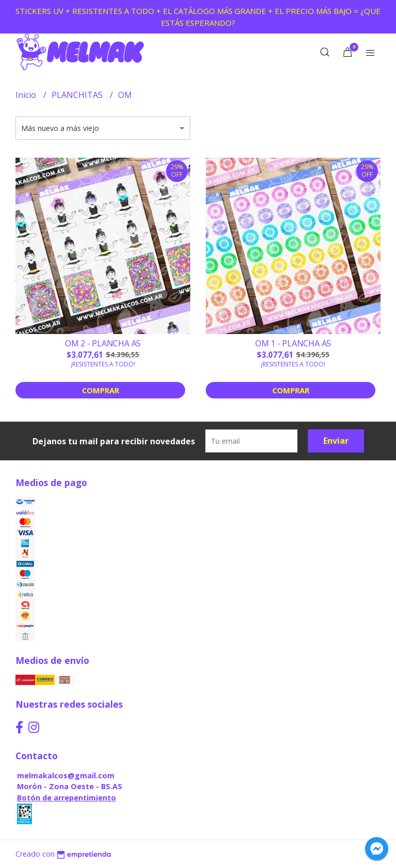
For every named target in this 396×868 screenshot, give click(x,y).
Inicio (27, 95)
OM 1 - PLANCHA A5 (293, 343)
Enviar (336, 441)
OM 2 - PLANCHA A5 (103, 343)
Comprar (101, 390)
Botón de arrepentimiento (67, 798)
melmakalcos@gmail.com (66, 775)
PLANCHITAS (78, 95)
